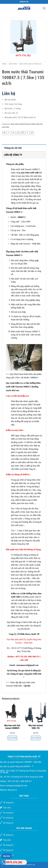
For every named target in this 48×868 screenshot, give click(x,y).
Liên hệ (9, 94)
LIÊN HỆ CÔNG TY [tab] (13, 155)
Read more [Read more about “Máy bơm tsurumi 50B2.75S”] (36, 738)
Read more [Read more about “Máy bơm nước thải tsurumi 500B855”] (12, 738)
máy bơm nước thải (30, 173)
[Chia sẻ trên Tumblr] (27, 133)
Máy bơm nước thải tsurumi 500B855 (12, 727)
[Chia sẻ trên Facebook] (9, 133)
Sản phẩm (13, 64)
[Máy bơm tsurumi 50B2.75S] (36, 712)
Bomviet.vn (12, 790)
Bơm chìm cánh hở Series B (30, 64)
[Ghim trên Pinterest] (18, 133)
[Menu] (44, 8)
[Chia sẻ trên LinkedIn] (23, 133)
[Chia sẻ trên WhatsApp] (4, 133)
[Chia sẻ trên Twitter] (14, 133)
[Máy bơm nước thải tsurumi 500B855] (12, 712)
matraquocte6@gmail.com (16, 786)
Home (4, 64)
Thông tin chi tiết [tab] (13, 148)
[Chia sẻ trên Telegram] (32, 133)
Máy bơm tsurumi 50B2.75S (36, 727)
